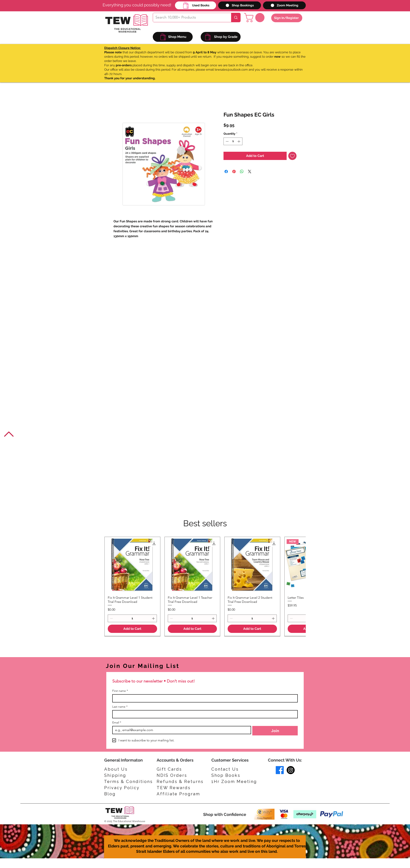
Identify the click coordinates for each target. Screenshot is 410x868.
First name (120, 691)
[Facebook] (280, 770)
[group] (205, 586)
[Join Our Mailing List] (160, 666)
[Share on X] (250, 171)
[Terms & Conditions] (128, 782)
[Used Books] (196, 5)
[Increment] (239, 141)
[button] (255, 18)
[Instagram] (291, 770)
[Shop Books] (230, 775)
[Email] (180, 730)
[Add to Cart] (132, 629)
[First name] (204, 698)
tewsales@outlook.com (231, 70)
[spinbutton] (233, 141)
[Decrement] (227, 141)
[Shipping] (117, 775)
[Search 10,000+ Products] (189, 17)
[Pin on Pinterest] (234, 171)
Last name (120, 707)
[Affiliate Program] (180, 794)
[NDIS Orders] (176, 775)
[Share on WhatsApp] (242, 171)
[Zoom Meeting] (284, 5)
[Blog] (124, 794)
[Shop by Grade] (221, 37)
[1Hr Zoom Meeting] (236, 782)
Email (117, 723)
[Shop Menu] (173, 37)
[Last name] (204, 714)
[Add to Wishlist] (292, 156)
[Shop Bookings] (240, 5)
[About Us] (117, 769)
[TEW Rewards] (176, 788)
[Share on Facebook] (226, 171)
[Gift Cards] (176, 769)
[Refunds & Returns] (183, 782)
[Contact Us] (230, 769)
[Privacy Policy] (124, 788)
